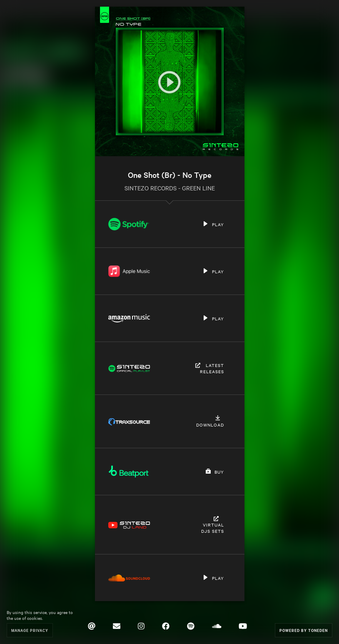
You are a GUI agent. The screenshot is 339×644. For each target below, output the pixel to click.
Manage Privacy (30, 630)
